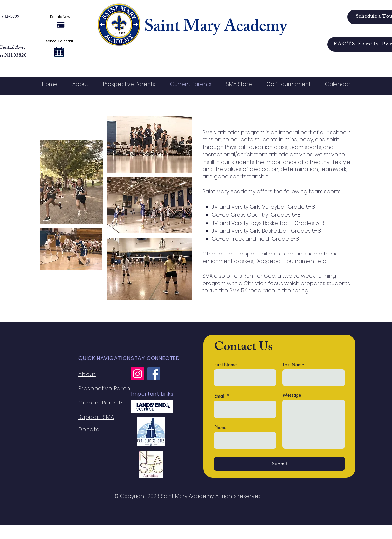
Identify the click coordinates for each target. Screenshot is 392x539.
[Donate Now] (60, 25)
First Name (225, 365)
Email (220, 396)
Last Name (294, 365)
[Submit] (279, 464)
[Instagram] (138, 374)
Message (292, 395)
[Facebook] (154, 374)
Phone (220, 427)
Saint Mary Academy (216, 28)
